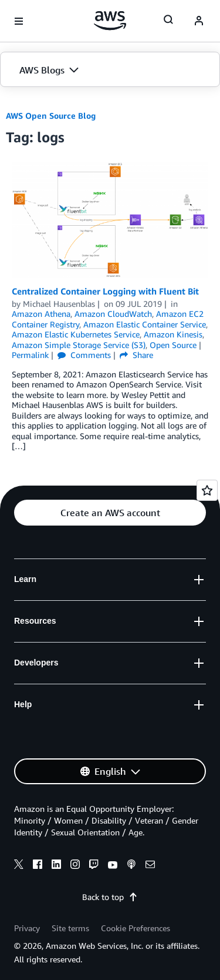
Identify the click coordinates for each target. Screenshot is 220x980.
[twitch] (94, 866)
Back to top (110, 897)
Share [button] (136, 355)
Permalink (30, 355)
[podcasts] (131, 866)
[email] (150, 866)
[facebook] (38, 866)
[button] (110, 70)
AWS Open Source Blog (51, 116)
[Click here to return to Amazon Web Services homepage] (110, 21)
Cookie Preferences (136, 928)
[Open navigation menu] (19, 21)
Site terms (70, 928)
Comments (84, 355)
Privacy (27, 928)
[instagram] (75, 866)
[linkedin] (56, 866)
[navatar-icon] (199, 21)
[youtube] (113, 866)
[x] (19, 866)
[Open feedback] (207, 490)
